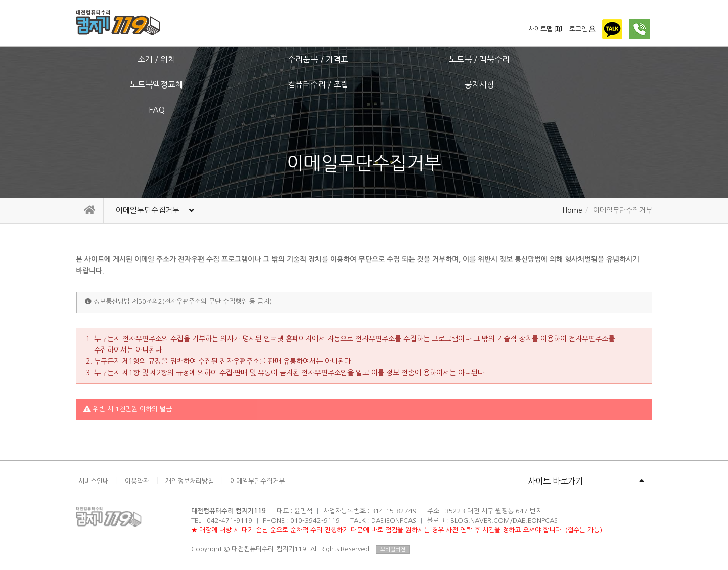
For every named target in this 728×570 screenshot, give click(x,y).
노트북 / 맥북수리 (282, 59)
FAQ (611, 59)
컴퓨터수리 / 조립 (446, 59)
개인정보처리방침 (190, 481)
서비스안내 (94, 481)
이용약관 (137, 481)
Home (572, 210)
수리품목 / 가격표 (199, 59)
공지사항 (529, 59)
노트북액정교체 (364, 59)
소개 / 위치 (117, 59)
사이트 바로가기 (586, 481)
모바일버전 (393, 550)
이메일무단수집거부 (257, 481)
